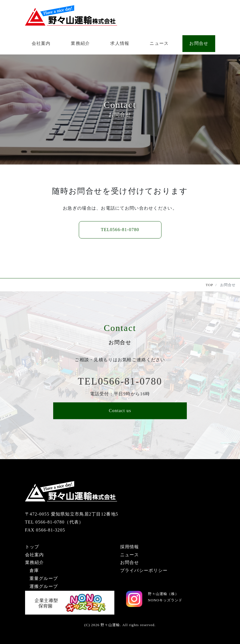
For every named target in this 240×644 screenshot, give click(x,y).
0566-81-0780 (120, 230)
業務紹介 (80, 43)
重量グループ (44, 578)
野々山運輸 (110, 625)
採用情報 (130, 547)
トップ (32, 547)
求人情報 (120, 43)
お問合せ (199, 43)
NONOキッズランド (165, 600)
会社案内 (41, 43)
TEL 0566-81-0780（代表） (54, 522)
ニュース (159, 43)
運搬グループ (44, 586)
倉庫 (34, 570)
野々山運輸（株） (163, 594)
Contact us (120, 411)
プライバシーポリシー (144, 570)
